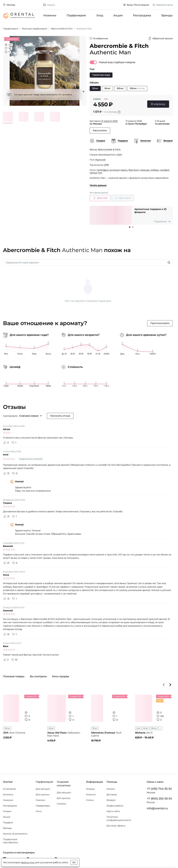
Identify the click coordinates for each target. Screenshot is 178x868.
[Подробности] (119, 112)
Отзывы (90, 789)
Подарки (8, 822)
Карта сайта (113, 811)
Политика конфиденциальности (119, 818)
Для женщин (43, 789)
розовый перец (119, 170)
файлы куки (28, 862)
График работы (115, 806)
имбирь (155, 170)
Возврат (111, 800)
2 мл (138, 728)
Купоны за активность (15, 834)
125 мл (7, 728)
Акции (118, 15)
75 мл (95, 728)
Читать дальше (98, 185)
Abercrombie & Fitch (109, 149)
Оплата (111, 789)
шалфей (165, 170)
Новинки (50, 15)
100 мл (154, 728)
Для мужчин (43, 794)
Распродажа (142, 15)
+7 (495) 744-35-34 (159, 789)
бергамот (134, 170)
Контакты (8, 794)
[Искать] (169, 262)
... (160, 728)
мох (100, 173)
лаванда (145, 170)
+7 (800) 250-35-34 (159, 799)
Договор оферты (116, 826)
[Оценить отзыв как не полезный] (13, 443)
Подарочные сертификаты (10, 841)
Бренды (167, 15)
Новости (91, 794)
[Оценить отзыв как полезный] (5, 443)
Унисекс (40, 800)
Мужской (100, 160)
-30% (106, 99)
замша (93, 173)
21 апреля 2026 (109, 121)
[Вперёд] (170, 685)
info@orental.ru (157, 808)
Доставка (112, 794)
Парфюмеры (43, 806)
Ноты (39, 811)
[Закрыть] (83, 92)
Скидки (7, 811)
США (119, 155)
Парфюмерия (76, 15)
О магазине (9, 789)
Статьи (90, 800)
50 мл (146, 728)
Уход (100, 15)
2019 (107, 165)
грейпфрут (103, 170)
